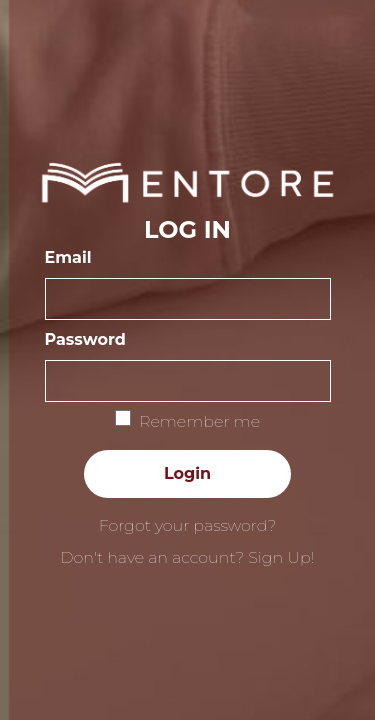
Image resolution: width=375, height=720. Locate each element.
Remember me (199, 421)
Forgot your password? (188, 525)
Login (187, 473)
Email (68, 257)
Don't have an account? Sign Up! (187, 557)
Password (85, 339)
